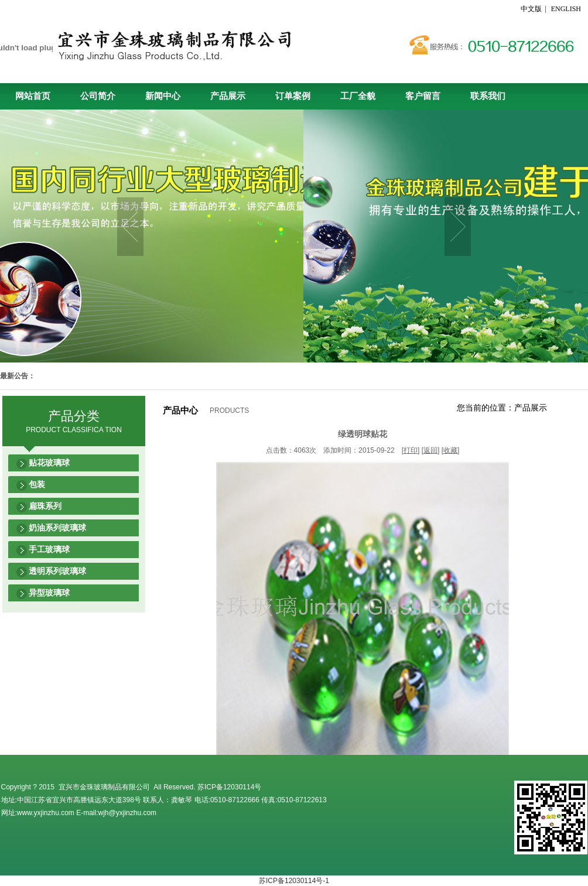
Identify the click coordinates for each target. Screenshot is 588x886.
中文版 (532, 9)
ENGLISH (566, 9)
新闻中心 (163, 96)
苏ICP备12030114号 (229, 787)
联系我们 (488, 96)
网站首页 (33, 96)
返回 (430, 450)
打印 (411, 450)
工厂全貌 (358, 96)
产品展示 (228, 96)
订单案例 (293, 96)
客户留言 (423, 96)
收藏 (450, 450)
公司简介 (98, 96)
